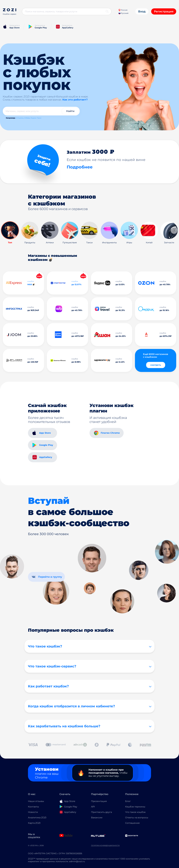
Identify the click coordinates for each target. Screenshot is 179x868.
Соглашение (132, 823)
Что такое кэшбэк (135, 812)
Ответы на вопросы (137, 818)
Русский (123, 13)
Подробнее (80, 167)
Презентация (99, 801)
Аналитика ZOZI (37, 818)
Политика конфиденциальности (105, 845)
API (93, 807)
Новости (33, 812)
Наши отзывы (36, 801)
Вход (142, 11)
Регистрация (164, 11)
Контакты (33, 807)
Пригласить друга (101, 812)
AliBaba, (27, 118)
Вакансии (97, 818)
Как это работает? (75, 100)
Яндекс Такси (36, 118)
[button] (174, 230)
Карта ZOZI (34, 823)
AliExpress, (20, 118)
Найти (70, 111)
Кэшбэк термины (135, 807)
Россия (123, 10)
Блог (128, 801)
